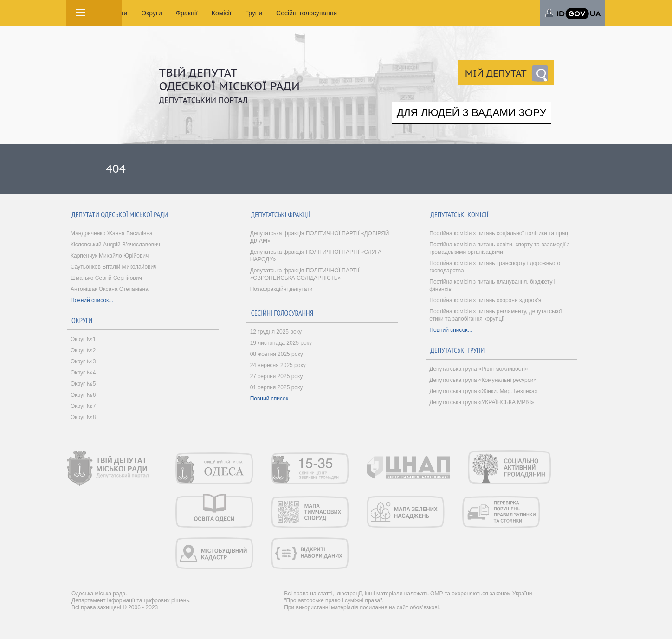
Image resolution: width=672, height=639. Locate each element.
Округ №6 (83, 395)
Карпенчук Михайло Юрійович (110, 256)
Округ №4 (83, 373)
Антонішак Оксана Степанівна (110, 289)
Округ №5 (83, 384)
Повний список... (92, 300)
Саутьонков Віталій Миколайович (113, 267)
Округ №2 (83, 350)
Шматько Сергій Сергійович (106, 278)
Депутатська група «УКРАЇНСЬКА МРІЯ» (482, 402)
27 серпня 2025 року (277, 376)
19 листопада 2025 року (281, 343)
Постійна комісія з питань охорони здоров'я (485, 300)
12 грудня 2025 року (276, 332)
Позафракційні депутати (281, 289)
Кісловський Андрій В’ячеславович (115, 245)
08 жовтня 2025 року (277, 354)
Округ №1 (83, 339)
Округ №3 (83, 361)
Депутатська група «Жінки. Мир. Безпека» (483, 391)
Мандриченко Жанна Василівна (112, 233)
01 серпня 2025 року (277, 387)
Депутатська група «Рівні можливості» (478, 369)
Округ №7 (83, 406)
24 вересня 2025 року (278, 365)
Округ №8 (83, 417)
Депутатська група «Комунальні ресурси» (483, 380)
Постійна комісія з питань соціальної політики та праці (499, 233)
